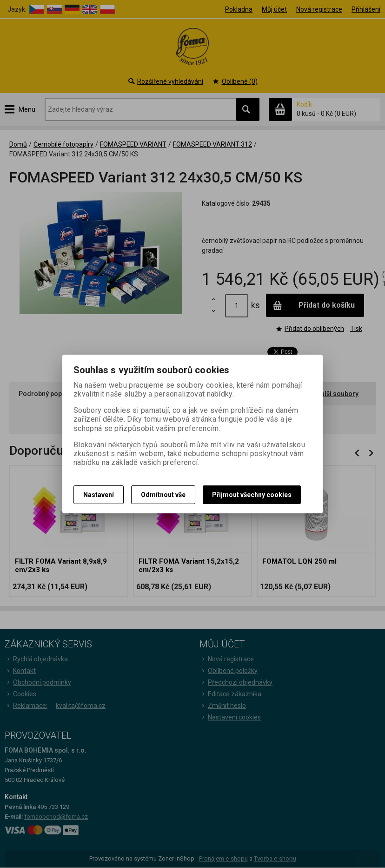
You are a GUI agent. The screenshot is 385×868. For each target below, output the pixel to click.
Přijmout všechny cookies (252, 495)
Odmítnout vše (163, 495)
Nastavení (99, 495)
